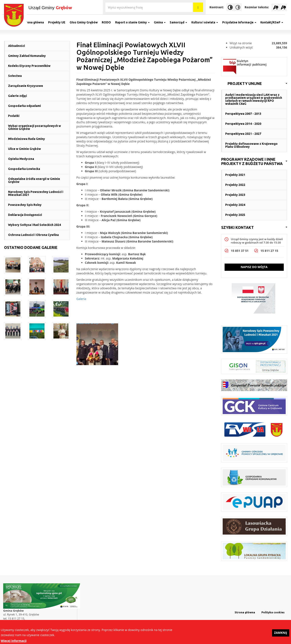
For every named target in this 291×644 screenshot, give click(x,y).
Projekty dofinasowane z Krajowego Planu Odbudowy (251, 145)
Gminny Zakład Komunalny (27, 56)
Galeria (81, 299)
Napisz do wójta (254, 267)
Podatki (14, 116)
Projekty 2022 (235, 185)
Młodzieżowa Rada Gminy (27, 139)
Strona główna (36, 22)
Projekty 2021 (235, 175)
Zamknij (281, 634)
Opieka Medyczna (21, 159)
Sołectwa (15, 76)
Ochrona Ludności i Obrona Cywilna (33, 235)
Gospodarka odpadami (24, 106)
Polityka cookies (273, 612)
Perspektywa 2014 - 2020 (243, 124)
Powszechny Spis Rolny (25, 205)
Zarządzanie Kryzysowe (26, 86)
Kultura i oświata (207, 22)
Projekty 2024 (235, 205)
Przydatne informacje (241, 22)
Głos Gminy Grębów (86, 22)
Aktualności (16, 46)
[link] (254, 84)
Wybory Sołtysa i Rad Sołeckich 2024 (34, 225)
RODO (109, 22)
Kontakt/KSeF (274, 22)
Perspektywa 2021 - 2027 (243, 134)
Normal (238, 7)
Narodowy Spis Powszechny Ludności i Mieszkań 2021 (36, 193)
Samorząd (181, 22)
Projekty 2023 (235, 195)
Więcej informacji (14, 642)
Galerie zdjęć (18, 96)
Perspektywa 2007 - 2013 (243, 114)
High (230, 7)
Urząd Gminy (50, 7)
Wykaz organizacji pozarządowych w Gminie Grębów (34, 127)
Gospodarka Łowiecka (24, 169)
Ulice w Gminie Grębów (24, 149)
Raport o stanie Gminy (135, 22)
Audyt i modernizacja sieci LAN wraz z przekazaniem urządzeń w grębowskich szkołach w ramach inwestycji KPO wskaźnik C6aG (254, 99)
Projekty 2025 (235, 215)
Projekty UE (59, 22)
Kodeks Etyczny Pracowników (29, 66)
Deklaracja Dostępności (25, 215)
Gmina (162, 22)
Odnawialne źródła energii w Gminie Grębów (34, 180)
